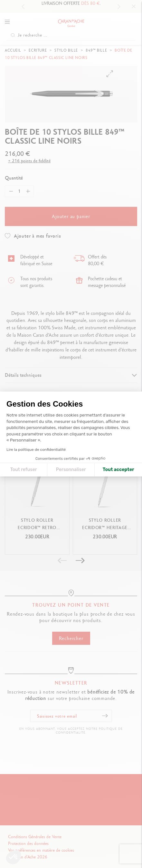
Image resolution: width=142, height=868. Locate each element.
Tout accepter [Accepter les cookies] (118, 470)
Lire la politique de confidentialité (36, 450)
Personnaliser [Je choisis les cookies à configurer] (71, 470)
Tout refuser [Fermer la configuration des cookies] (24, 470)
